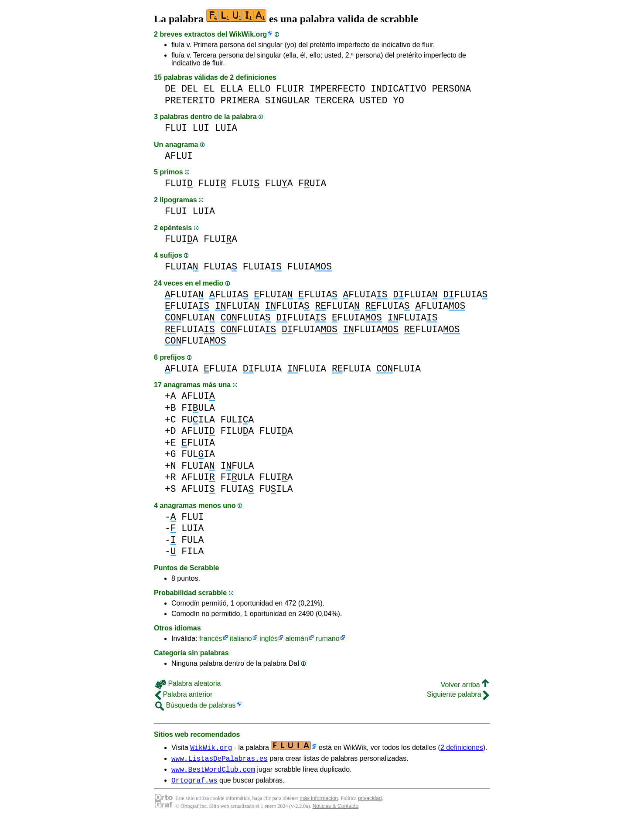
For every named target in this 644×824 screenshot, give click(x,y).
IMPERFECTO (337, 89)
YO (399, 100)
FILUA (237, 431)
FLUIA (182, 239)
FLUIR (290, 89)
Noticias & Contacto (336, 810)
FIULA (198, 408)
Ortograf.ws (194, 784)
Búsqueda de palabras (196, 705)
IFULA (237, 466)
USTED (374, 100)
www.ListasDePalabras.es (220, 759)
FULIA (237, 420)
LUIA (226, 128)
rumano (327, 638)
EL (209, 89)
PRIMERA (240, 100)
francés (211, 638)
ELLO (259, 89)
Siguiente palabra (458, 694)
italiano (241, 638)
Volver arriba (465, 685)
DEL (190, 89)
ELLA (232, 89)
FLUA (279, 183)
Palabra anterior (184, 694)
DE (170, 89)
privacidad (370, 802)
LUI (201, 128)
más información (319, 802)
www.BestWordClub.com (213, 772)
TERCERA (335, 100)
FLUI (176, 128)
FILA (193, 551)
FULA (193, 540)
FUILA (198, 420)
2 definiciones (462, 747)
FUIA (312, 183)
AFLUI (179, 156)
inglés (269, 638)
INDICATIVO (399, 89)
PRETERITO (190, 100)
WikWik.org (248, 34)
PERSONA (451, 89)
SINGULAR (287, 100)
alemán (296, 638)
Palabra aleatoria (188, 683)
